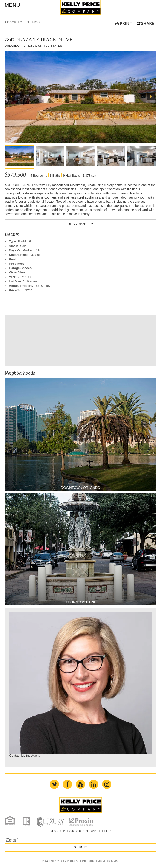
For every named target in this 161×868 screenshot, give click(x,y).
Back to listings (22, 22)
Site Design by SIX (108, 861)
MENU (13, 5)
